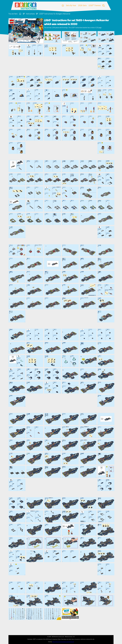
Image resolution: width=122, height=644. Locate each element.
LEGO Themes (95, 5)
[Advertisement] (62, 66)
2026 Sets (82, 5)
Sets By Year (71, 5)
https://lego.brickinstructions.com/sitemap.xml (63, 642)
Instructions (30, 14)
